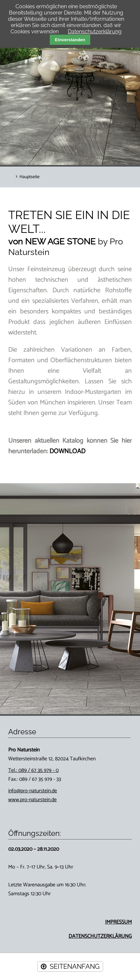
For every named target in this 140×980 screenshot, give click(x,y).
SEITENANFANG (75, 966)
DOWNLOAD (67, 451)
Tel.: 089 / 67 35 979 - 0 (33, 770)
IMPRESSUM (118, 922)
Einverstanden (70, 40)
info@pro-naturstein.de (33, 791)
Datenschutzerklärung (95, 32)
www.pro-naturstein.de (32, 800)
